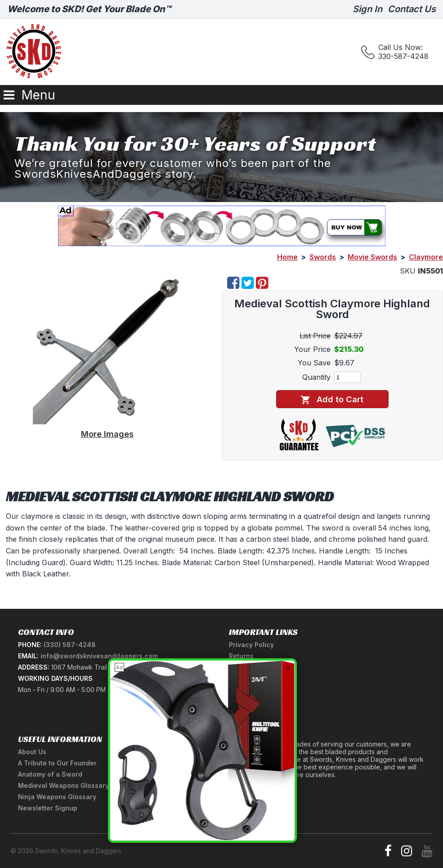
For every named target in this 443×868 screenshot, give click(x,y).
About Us (32, 752)
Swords (323, 257)
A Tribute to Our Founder (57, 763)
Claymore (426, 257)
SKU (408, 271)
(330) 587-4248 (70, 645)
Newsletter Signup (48, 808)
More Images (107, 434)
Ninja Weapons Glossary (57, 797)
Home (287, 257)
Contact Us (412, 9)
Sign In (367, 9)
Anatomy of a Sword (50, 774)
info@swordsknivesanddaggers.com (99, 656)
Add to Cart (332, 399)
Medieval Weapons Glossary (63, 785)
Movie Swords (372, 257)
